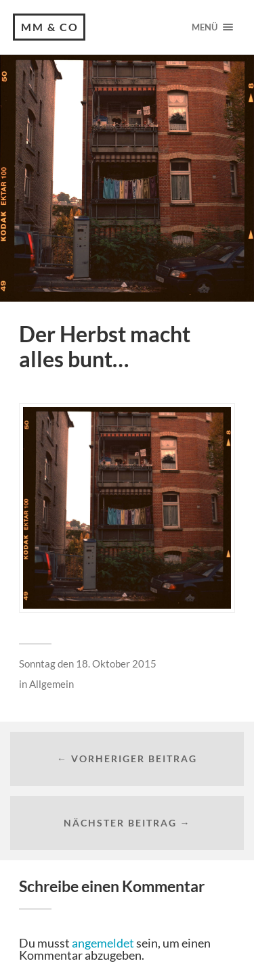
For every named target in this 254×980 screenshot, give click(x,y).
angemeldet (103, 943)
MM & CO (50, 27)
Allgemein (51, 684)
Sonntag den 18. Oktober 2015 (88, 663)
